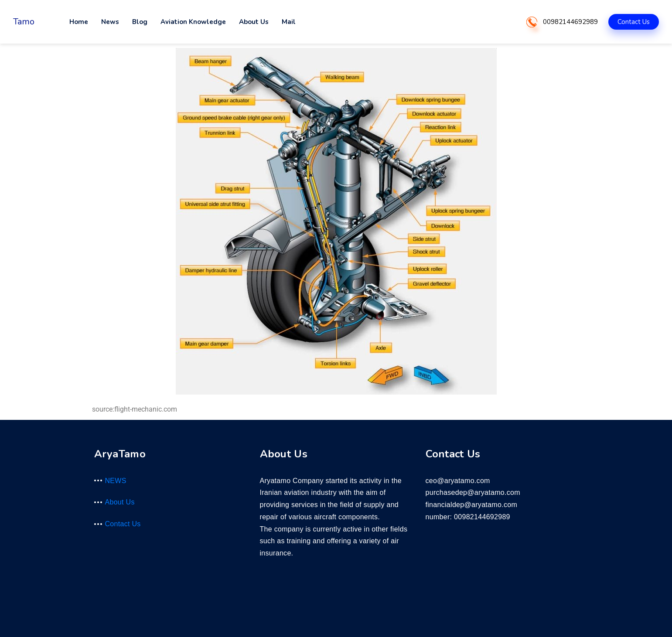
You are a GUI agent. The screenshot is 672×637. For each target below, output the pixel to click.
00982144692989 (570, 22)
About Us (254, 22)
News (110, 22)
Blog (140, 22)
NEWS (116, 481)
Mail (289, 22)
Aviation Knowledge (193, 22)
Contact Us (634, 22)
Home (79, 22)
